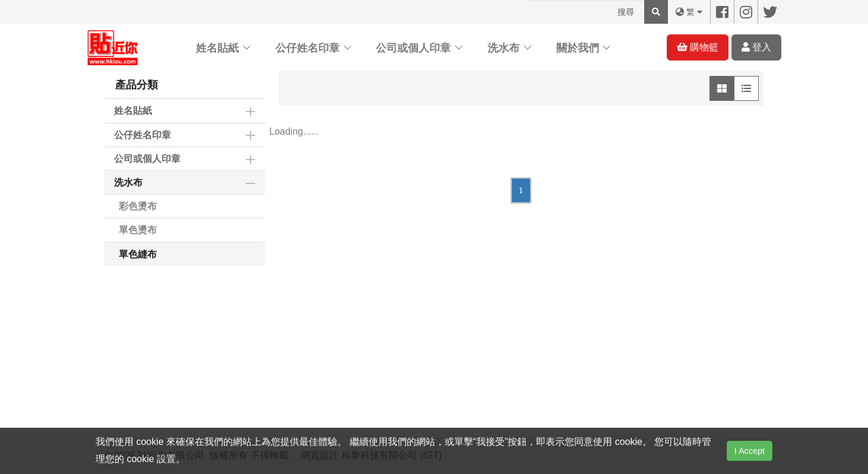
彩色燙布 (138, 206)
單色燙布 (138, 230)
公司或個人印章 (413, 48)
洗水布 (503, 48)
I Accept (750, 451)
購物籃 (698, 47)
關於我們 (578, 48)
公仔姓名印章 (308, 48)
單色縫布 (138, 254)
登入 (756, 47)
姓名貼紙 (217, 48)
